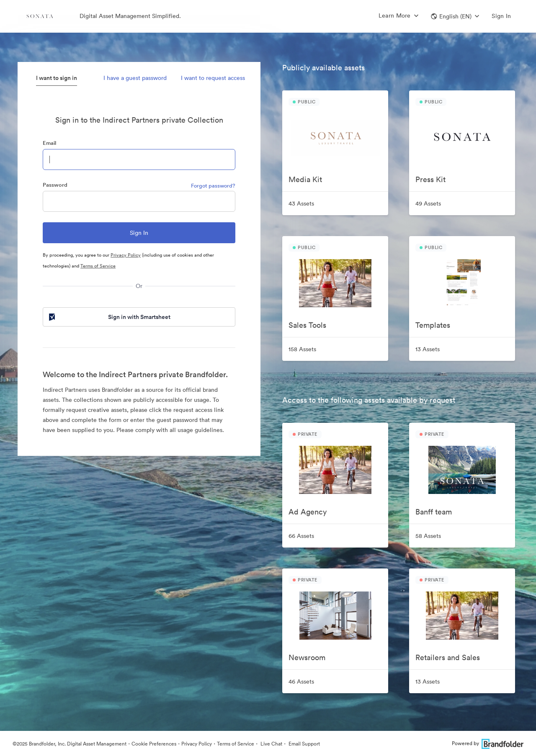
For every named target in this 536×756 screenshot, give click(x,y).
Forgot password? (213, 186)
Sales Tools (307, 325)
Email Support (304, 744)
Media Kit (305, 179)
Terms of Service (98, 266)
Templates (433, 325)
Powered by (488, 743)
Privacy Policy (126, 255)
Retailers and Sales (448, 657)
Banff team (434, 512)
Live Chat (271, 744)
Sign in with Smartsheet (109, 317)
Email (49, 143)
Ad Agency (308, 512)
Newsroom (307, 657)
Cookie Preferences (154, 744)
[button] (455, 16)
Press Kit (430, 179)
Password (55, 185)
